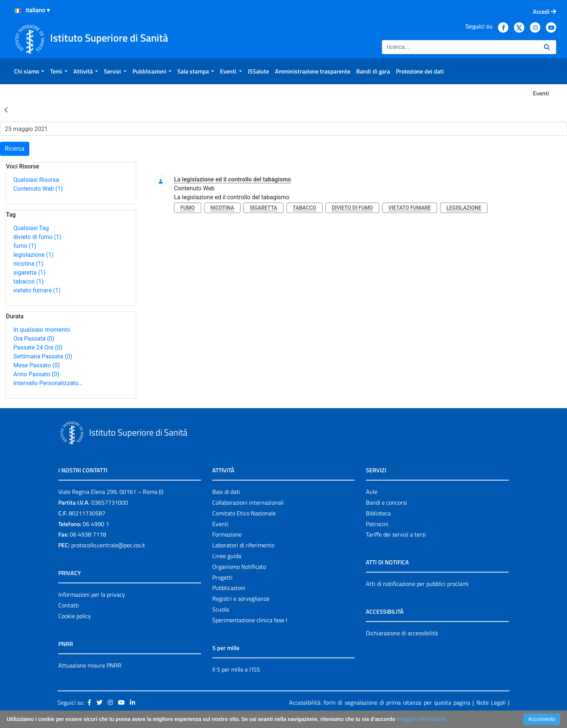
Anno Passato (36, 374)
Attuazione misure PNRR (90, 665)
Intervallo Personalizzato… (48, 383)
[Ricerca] (460, 47)
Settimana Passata (43, 356)
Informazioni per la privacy (92, 594)
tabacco (29, 281)
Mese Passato (37, 365)
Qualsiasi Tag (31, 228)
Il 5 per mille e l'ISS (236, 669)
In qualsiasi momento (42, 330)
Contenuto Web (38, 189)
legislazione (33, 255)
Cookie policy (75, 616)
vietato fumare (37, 290)
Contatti (69, 605)
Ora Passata (34, 339)
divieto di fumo (37, 237)
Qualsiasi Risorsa (36, 180)
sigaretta (30, 273)
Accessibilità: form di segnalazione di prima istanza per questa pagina (380, 702)
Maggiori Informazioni (422, 719)
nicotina (28, 264)
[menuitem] (29, 71)
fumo (25, 246)
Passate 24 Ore (38, 347)
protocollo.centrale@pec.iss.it (108, 545)
